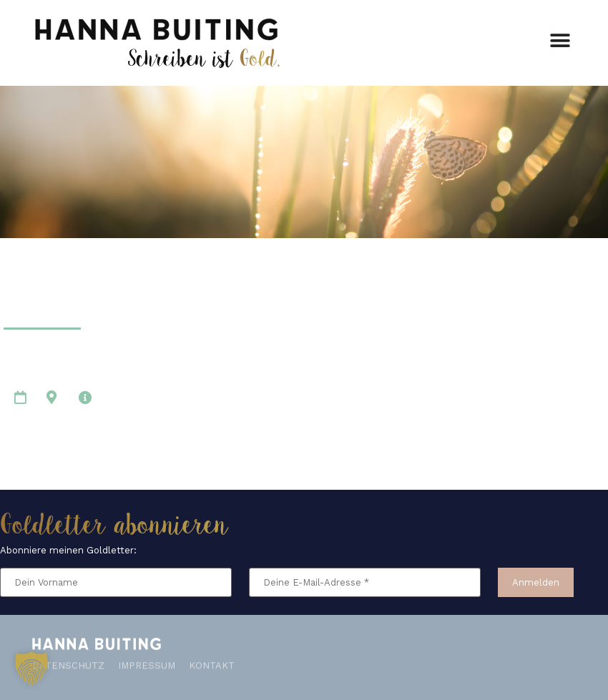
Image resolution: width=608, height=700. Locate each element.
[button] (560, 38)
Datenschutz (68, 662)
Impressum (147, 662)
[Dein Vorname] (116, 582)
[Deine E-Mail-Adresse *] (365, 582)
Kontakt (212, 662)
